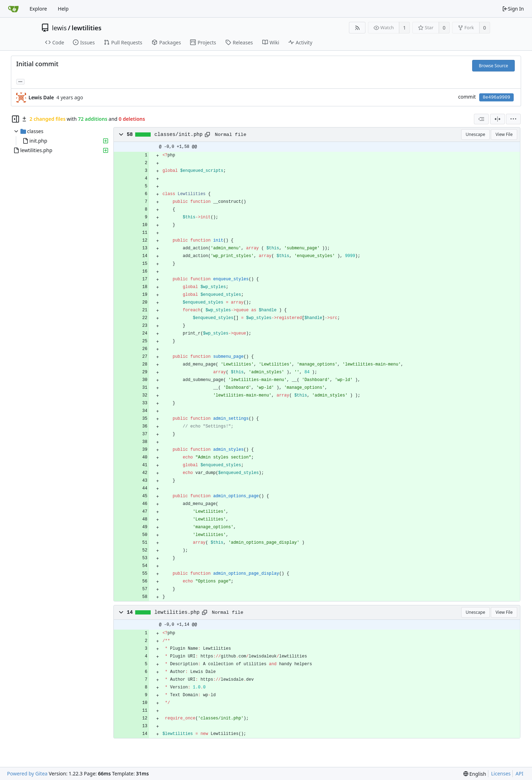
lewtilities (87, 28)
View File (504, 134)
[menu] (513, 119)
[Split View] (497, 119)
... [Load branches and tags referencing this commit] (20, 81)
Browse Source (493, 66)
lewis (60, 28)
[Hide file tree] (15, 119)
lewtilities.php (177, 612)
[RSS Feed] (357, 28)
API (519, 773)
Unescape (475, 134)
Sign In (513, 9)
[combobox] (481, 119)
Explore (38, 9)
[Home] (13, 9)
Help (63, 9)
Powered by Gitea (27, 773)
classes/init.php (179, 135)
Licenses (501, 773)
